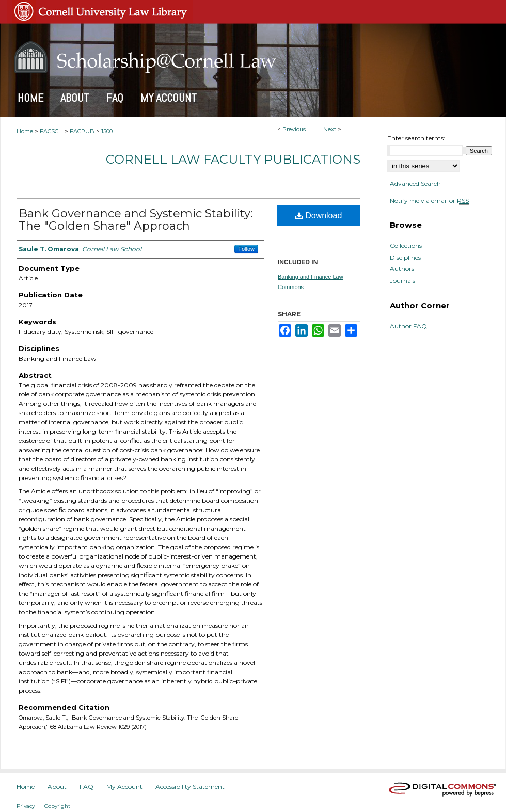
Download (319, 216)
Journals (402, 281)
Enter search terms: (416, 138)
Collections (406, 246)
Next (330, 129)
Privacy (26, 806)
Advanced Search (415, 184)
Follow (246, 249)
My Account (124, 786)
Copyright (57, 806)
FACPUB (82, 131)
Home (25, 131)
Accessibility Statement (190, 786)
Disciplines (405, 258)
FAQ (86, 786)
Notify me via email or (429, 201)
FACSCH (51, 131)
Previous (294, 129)
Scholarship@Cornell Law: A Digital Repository (253, 57)
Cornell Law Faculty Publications (233, 159)
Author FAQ (408, 326)
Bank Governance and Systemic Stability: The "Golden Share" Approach (136, 220)
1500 (107, 131)
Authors (402, 269)
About (57, 786)
